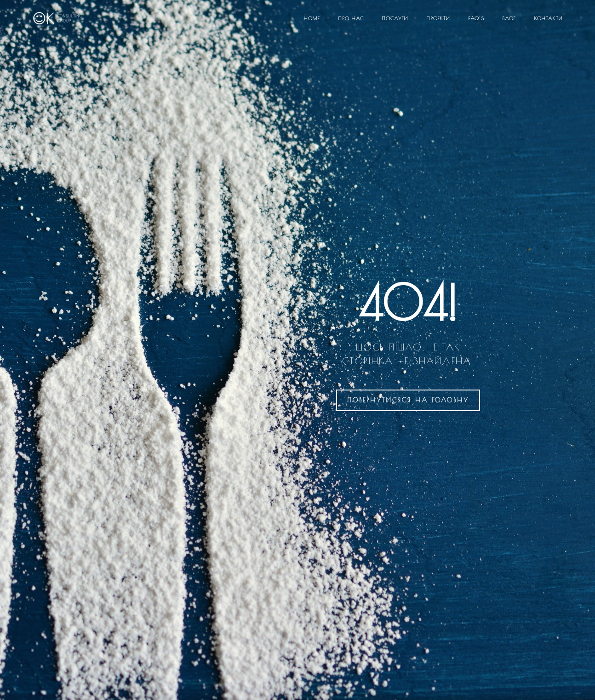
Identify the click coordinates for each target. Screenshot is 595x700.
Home (312, 18)
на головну (408, 400)
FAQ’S (476, 18)
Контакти (549, 18)
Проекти (438, 18)
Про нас (351, 18)
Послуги (395, 18)
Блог (509, 18)
